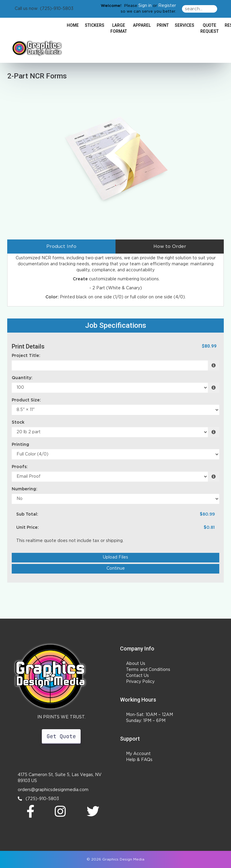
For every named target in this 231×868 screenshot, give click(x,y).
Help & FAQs (139, 760)
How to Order (170, 247)
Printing (20, 445)
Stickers (95, 25)
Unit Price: (28, 528)
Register (167, 6)
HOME (73, 25)
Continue (116, 568)
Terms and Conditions (148, 670)
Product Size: (26, 400)
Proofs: (20, 467)
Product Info (61, 247)
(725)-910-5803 (38, 799)
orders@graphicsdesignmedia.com (53, 790)
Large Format (119, 28)
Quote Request (209, 28)
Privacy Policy (140, 682)
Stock (18, 422)
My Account (138, 754)
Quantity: (22, 378)
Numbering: (25, 489)
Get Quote (61, 736)
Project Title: (26, 356)
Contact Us (137, 676)
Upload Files (115, 557)
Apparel (142, 25)
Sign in (145, 6)
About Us (136, 664)
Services (185, 25)
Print (163, 25)
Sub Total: (27, 514)
